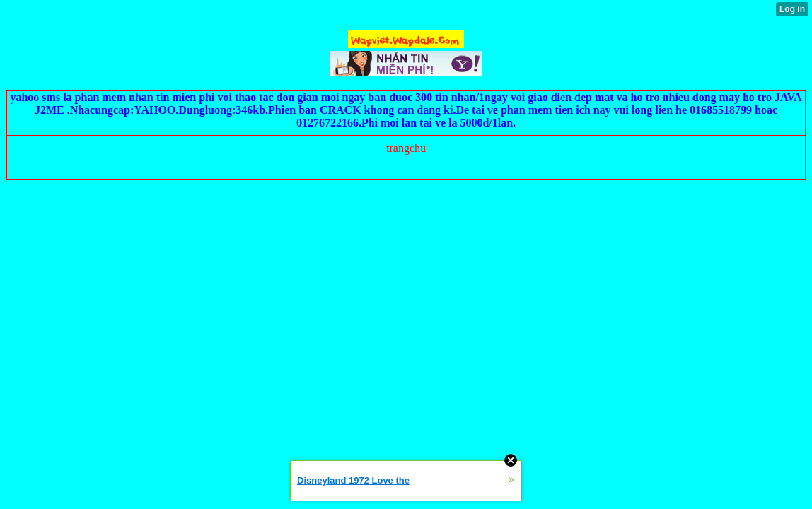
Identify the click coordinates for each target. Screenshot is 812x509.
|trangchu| (406, 148)
